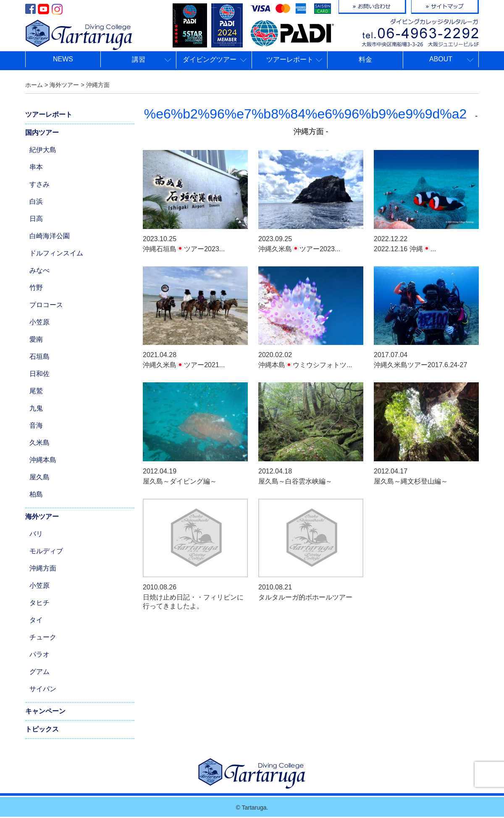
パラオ (39, 654)
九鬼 (36, 408)
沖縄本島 (43, 460)
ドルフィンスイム (56, 253)
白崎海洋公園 (50, 236)
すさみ (39, 184)
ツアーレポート (290, 59)
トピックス (42, 729)
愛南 (36, 339)
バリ (36, 534)
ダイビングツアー (210, 59)
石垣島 (39, 356)
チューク (43, 637)
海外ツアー (42, 517)
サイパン (43, 689)
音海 (36, 425)
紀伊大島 (43, 150)
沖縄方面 (43, 568)
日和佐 (39, 374)
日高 (36, 219)
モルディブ (46, 551)
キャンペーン (45, 711)
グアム (39, 672)
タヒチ (39, 603)
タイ (36, 620)
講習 (139, 59)
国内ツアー (42, 133)
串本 (36, 167)
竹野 (36, 288)
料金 (365, 59)
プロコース (46, 305)
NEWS (63, 59)
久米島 (39, 443)
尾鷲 (36, 391)
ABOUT (441, 59)
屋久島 (39, 477)
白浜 (36, 201)
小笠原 (39, 322)
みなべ (39, 270)
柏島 (36, 494)
